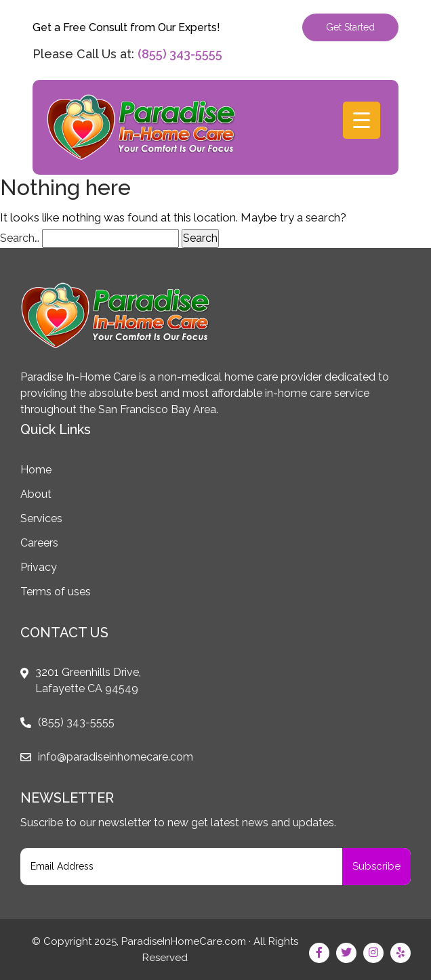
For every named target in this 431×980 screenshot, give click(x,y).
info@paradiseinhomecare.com (116, 757)
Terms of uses (56, 592)
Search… (20, 238)
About (36, 494)
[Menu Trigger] (362, 120)
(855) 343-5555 (180, 54)
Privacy (39, 567)
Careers (39, 543)
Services (41, 518)
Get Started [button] (350, 27)
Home (36, 470)
